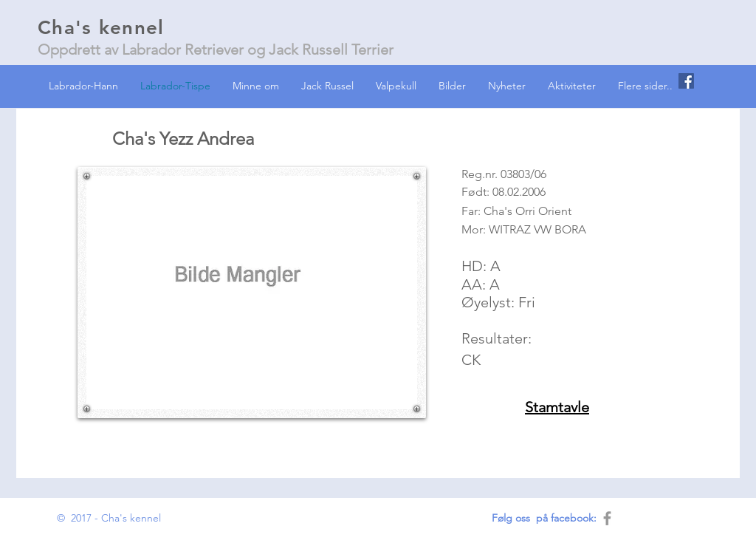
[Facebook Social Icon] (686, 81)
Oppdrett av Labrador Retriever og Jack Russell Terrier (216, 49)
